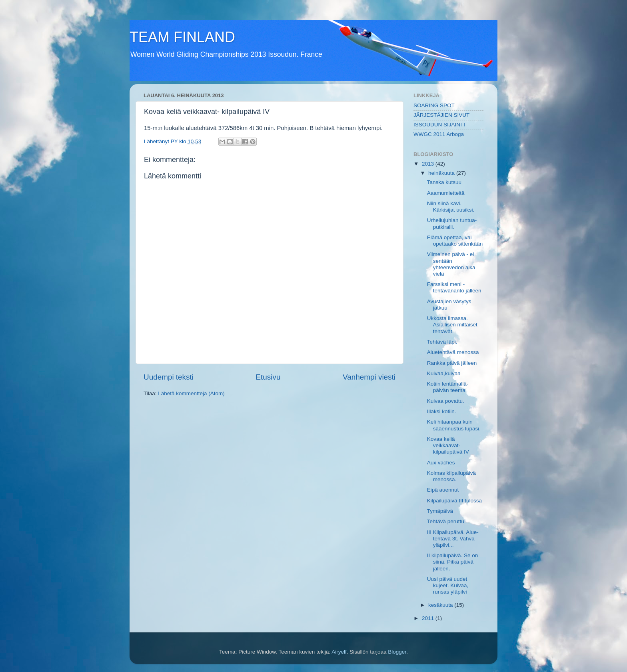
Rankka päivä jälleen (452, 363)
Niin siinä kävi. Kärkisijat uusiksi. (451, 207)
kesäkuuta (441, 605)
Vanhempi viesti (369, 377)
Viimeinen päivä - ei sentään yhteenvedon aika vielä (451, 264)
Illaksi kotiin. (442, 411)
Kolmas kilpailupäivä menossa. (451, 476)
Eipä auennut (443, 490)
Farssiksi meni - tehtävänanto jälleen (454, 287)
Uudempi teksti (169, 377)
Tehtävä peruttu (446, 521)
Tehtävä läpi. (442, 342)
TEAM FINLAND (182, 37)
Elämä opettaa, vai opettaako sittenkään (455, 241)
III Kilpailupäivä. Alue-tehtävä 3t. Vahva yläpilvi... (453, 539)
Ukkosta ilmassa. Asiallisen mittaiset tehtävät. (452, 325)
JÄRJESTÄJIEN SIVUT (441, 115)
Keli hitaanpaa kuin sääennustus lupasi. (454, 425)
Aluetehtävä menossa (453, 352)
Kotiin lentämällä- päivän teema (448, 387)
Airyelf (339, 652)
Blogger (397, 652)
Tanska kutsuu (444, 182)
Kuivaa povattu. (446, 401)
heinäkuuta (442, 173)
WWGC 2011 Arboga (439, 134)
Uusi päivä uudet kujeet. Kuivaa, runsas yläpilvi (448, 585)
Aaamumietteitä (446, 193)
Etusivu (268, 377)
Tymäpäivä (440, 511)
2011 (429, 618)
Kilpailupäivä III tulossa (454, 501)
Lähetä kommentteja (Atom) (191, 393)
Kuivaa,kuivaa (444, 373)
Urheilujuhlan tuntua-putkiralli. (452, 223)
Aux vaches (441, 463)
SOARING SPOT (434, 105)
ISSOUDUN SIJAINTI (439, 125)
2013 (429, 164)
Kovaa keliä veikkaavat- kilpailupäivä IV (448, 445)
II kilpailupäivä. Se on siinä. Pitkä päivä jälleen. (453, 562)
